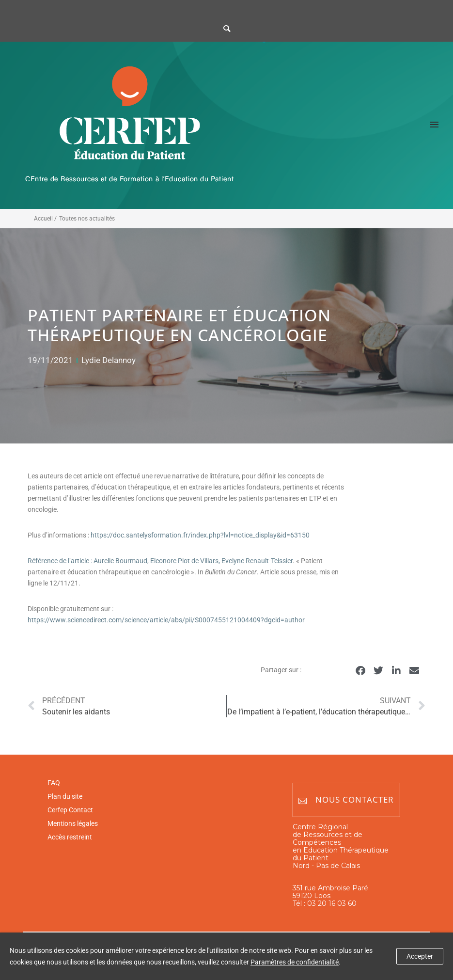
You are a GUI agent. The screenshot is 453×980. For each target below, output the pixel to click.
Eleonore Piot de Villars (184, 561)
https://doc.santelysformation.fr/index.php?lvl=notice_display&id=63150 (200, 535)
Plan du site (65, 796)
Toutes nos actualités (87, 219)
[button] (360, 671)
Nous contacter (346, 800)
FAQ (54, 783)
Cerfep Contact (70, 810)
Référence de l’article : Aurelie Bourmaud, (89, 561)
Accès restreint (70, 837)
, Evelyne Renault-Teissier (256, 561)
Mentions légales (73, 823)
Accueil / (45, 219)
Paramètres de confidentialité (295, 962)
